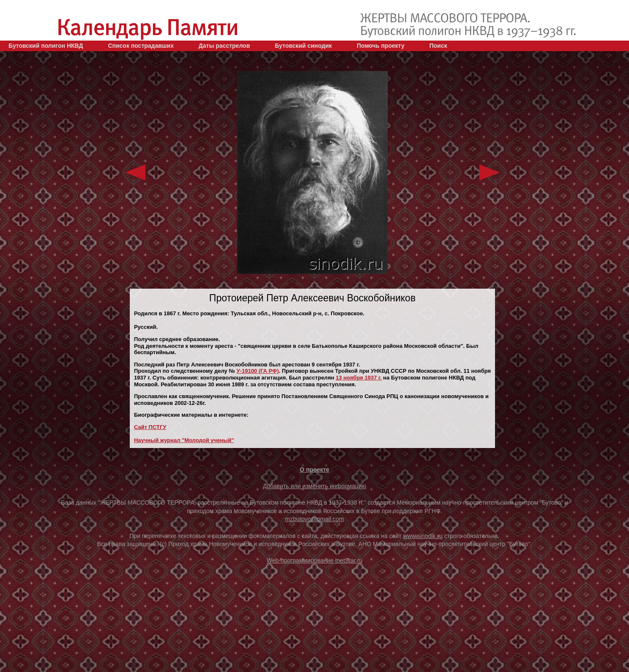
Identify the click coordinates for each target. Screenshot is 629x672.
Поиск (438, 46)
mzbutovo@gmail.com (315, 519)
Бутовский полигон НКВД (46, 46)
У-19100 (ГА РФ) (258, 371)
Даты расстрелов (224, 46)
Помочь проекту (381, 46)
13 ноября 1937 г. (359, 378)
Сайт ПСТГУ (150, 427)
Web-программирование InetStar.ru (315, 560)
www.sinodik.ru (423, 536)
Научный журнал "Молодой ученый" (184, 440)
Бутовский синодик (303, 46)
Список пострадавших (141, 46)
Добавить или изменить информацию (315, 486)
